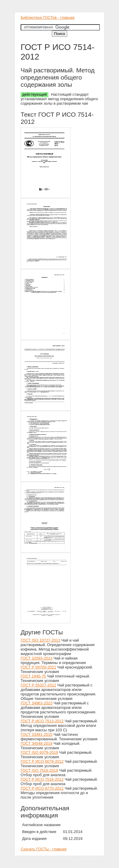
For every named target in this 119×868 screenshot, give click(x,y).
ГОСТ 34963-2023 (36, 703)
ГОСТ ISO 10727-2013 (40, 640)
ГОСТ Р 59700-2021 (38, 667)
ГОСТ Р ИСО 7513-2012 (42, 721)
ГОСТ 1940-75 (33, 676)
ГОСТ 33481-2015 (36, 734)
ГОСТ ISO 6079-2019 (39, 752)
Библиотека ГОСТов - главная (48, 17)
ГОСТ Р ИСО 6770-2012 (42, 788)
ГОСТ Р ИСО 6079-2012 (42, 761)
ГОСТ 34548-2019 (36, 743)
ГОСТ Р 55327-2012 (38, 685)
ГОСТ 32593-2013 (36, 658)
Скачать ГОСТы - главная (44, 849)
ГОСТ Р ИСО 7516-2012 (42, 779)
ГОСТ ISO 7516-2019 (39, 770)
